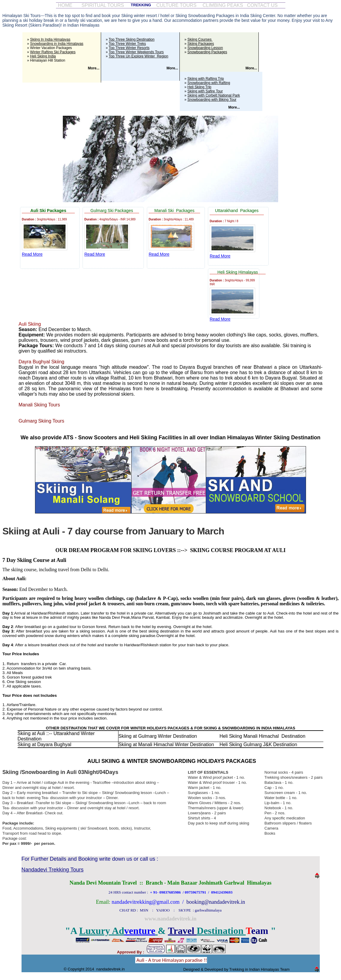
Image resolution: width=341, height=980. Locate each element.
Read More (32, 254)
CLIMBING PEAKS (223, 5)
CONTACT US (262, 5)
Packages (57, 211)
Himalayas (75, 44)
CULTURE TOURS (176, 5)
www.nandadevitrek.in (170, 919)
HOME (65, 5)
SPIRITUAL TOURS (103, 5)
